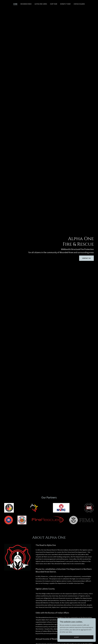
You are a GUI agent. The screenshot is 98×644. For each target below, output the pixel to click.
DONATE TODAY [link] (65, 4)
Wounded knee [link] (26, 4)
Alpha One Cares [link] (41, 4)
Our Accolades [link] (79, 4)
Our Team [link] (54, 4)
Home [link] (15, 4)
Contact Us (86, 258)
